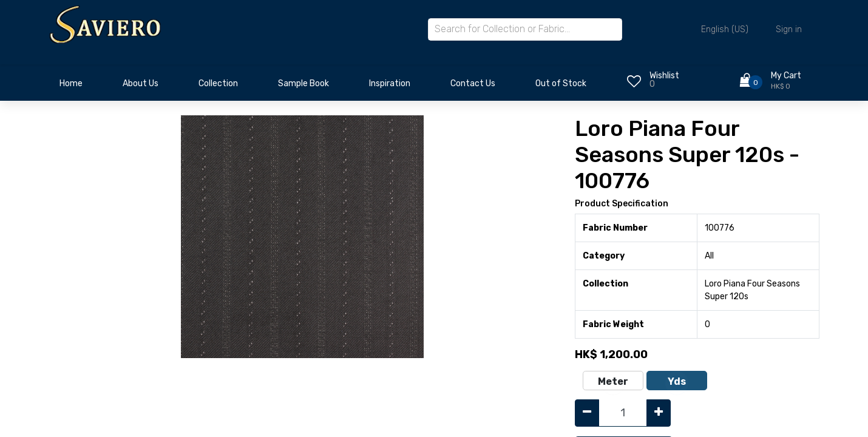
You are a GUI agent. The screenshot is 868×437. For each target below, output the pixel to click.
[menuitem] (71, 87)
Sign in (789, 29)
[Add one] (659, 413)
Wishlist (664, 76)
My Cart (786, 76)
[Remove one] (587, 413)
